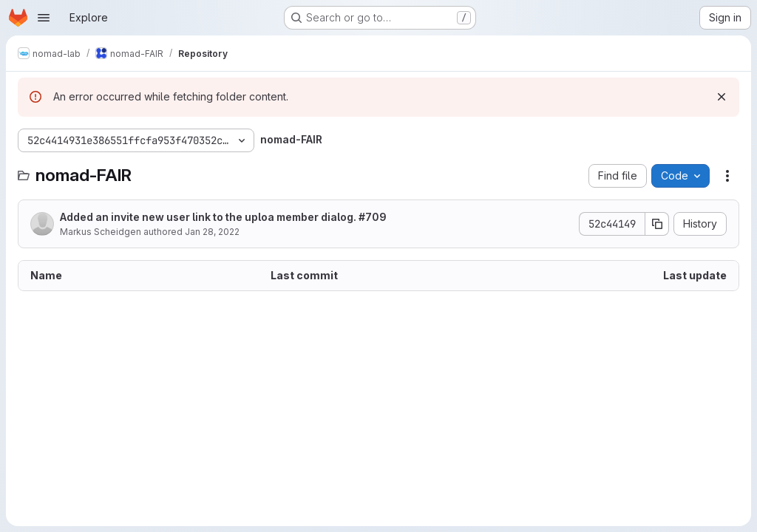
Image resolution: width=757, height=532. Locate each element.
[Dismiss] (722, 97)
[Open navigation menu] (44, 18)
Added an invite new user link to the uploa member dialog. (223, 217)
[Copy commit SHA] (657, 224)
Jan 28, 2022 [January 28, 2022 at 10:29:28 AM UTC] (212, 232)
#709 (373, 217)
